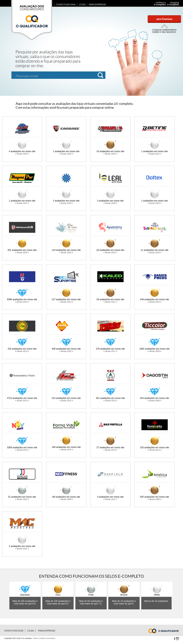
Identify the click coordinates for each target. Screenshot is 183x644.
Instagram (177, 639)
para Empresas (164, 19)
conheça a (159, 4)
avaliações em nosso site (22, 151)
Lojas (82, 5)
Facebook (175, 639)
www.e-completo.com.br (166, 631)
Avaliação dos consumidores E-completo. (32, 20)
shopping (173, 4)
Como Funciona (66, 5)
